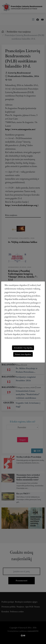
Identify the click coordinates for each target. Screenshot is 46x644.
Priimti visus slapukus (23, 354)
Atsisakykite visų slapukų (23, 348)
